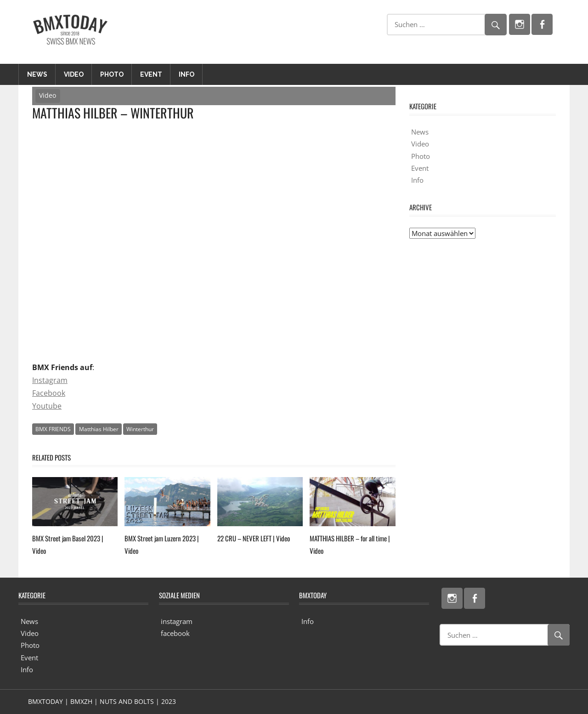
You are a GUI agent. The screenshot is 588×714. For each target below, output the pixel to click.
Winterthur (140, 429)
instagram (177, 621)
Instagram (50, 380)
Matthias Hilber (99, 429)
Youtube (47, 406)
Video (74, 74)
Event (151, 74)
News (37, 74)
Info (187, 74)
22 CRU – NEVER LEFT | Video (254, 538)
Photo (112, 74)
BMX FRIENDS (53, 429)
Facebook (49, 393)
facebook (175, 633)
